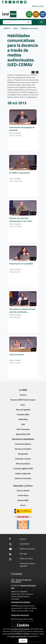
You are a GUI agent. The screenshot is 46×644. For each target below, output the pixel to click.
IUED (23, 424)
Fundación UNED (23, 414)
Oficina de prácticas (23, 464)
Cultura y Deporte (23, 490)
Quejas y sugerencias (23, 473)
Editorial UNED (23, 500)
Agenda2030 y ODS (23, 434)
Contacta (23, 539)
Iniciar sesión (38, 6)
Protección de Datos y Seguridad (27, 565)
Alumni (23, 505)
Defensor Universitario (23, 478)
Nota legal (23, 554)
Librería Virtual (23, 495)
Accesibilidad (24, 544)
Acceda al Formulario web (23, 587)
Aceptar (23, 641)
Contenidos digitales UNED (23, 468)
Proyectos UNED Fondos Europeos (23, 400)
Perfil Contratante (23, 429)
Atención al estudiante (23, 449)
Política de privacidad (27, 549)
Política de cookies (26, 558)
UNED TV (7, 28)
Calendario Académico (23, 444)
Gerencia (23, 395)
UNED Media (23, 419)
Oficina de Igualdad (23, 410)
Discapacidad (23, 454)
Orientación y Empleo (23, 459)
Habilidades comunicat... (30, 28)
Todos (16, 28)
